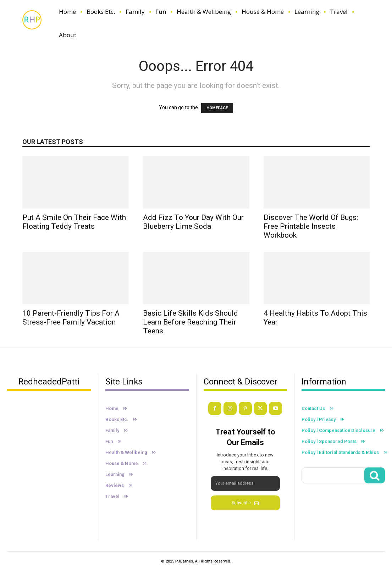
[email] (245, 483)
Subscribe (245, 503)
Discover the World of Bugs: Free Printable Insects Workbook (311, 226)
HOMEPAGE (217, 108)
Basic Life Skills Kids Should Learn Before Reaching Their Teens (191, 322)
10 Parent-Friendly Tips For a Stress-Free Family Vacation (71, 318)
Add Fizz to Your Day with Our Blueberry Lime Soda (193, 222)
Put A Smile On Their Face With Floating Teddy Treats (74, 222)
